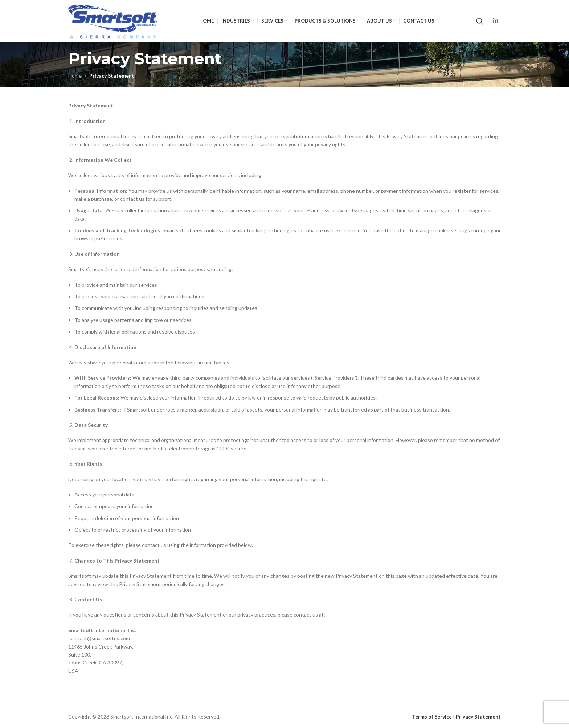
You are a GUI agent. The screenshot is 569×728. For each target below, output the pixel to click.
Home (75, 76)
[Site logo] (113, 20)
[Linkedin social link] (496, 21)
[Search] (480, 21)
